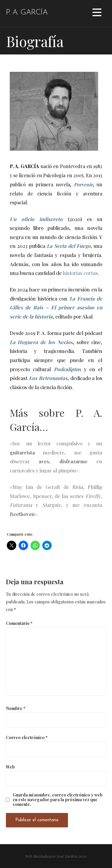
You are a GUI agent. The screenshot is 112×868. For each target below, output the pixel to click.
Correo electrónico (27, 737)
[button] (97, 13)
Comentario (19, 623)
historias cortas (80, 273)
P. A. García (27, 13)
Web (10, 767)
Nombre (16, 708)
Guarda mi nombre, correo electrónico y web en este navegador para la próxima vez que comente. (58, 799)
